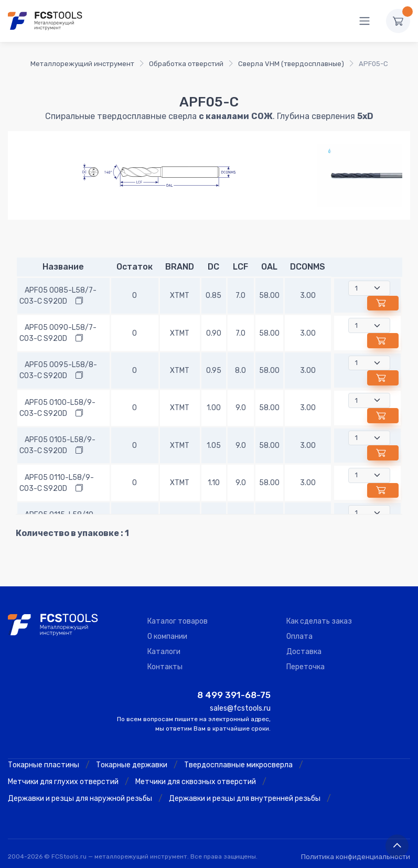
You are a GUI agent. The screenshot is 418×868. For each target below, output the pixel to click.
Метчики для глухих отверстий (63, 782)
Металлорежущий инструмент (82, 64)
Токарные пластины (44, 765)
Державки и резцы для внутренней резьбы (245, 799)
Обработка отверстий (186, 64)
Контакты (165, 667)
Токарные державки (132, 765)
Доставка (304, 652)
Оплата (299, 636)
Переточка (306, 667)
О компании (167, 636)
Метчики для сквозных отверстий (196, 782)
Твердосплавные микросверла (238, 765)
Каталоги (164, 652)
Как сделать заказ (319, 621)
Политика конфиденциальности (356, 857)
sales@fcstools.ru (240, 708)
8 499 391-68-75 (234, 695)
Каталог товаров (178, 621)
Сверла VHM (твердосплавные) (291, 64)
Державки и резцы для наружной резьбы (80, 799)
